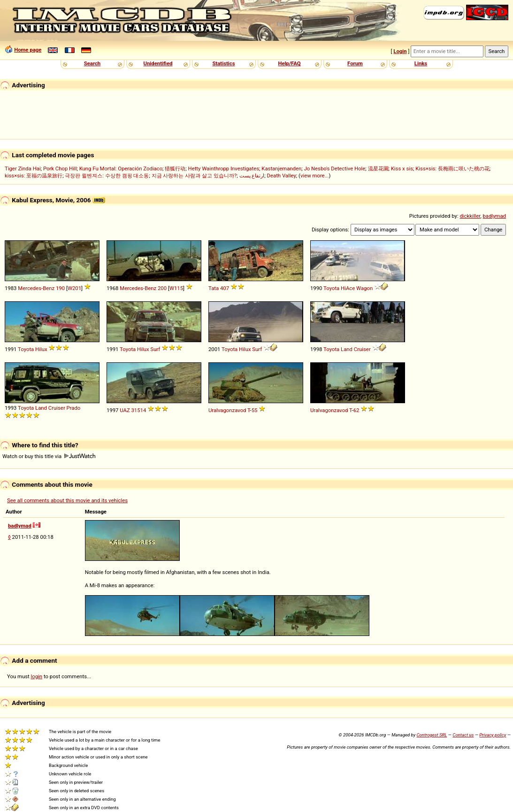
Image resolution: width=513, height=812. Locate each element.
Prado (74, 408)
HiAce (348, 288)
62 (356, 410)
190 (60, 288)
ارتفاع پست (252, 176)
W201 (74, 288)
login (37, 676)
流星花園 (378, 169)
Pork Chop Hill (60, 169)
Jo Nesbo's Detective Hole (334, 169)
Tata (214, 288)
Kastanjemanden (281, 169)
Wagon (364, 288)
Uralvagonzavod (227, 410)
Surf (155, 349)
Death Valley (282, 176)
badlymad (494, 216)
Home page (28, 50)
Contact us (463, 735)
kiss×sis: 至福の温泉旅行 (34, 176)
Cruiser (362, 349)
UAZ (125, 410)
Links (421, 63)
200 (162, 288)
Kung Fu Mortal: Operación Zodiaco (121, 169)
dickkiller (470, 216)
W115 (176, 288)
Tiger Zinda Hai (23, 169)
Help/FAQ (289, 63)
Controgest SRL (432, 735)
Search (92, 63)
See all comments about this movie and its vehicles (67, 500)
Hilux (41, 349)
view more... (315, 176)
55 (255, 410)
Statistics (223, 63)
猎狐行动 (175, 169)
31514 (139, 410)
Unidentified (158, 63)
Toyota (331, 288)
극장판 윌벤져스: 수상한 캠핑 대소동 (107, 176)
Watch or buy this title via (49, 456)
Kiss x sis (402, 169)
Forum (355, 63)
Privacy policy (493, 735)
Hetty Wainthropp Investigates (224, 169)
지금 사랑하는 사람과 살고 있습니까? (194, 176)
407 (225, 288)
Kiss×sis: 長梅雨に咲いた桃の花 (452, 169)
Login (400, 51)
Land (347, 349)
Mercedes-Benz (36, 288)
